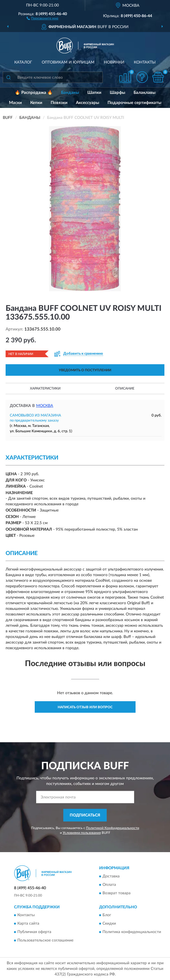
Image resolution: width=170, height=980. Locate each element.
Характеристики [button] (45, 388)
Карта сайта (28, 924)
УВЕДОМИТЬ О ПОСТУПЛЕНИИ (85, 370)
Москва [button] (45, 406)
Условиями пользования (82, 833)
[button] (42, 18)
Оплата (109, 885)
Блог (107, 915)
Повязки (59, 103)
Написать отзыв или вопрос (85, 707)
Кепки (36, 103)
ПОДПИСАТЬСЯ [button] (85, 815)
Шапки (94, 93)
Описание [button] (125, 388)
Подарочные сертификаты (134, 103)
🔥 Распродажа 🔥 (34, 93)
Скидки (109, 924)
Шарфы (117, 93)
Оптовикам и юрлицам (68, 62)
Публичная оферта (34, 932)
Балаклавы (145, 93)
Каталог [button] (23, 62)
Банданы (70, 93)
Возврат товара (117, 893)
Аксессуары (88, 103)
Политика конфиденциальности (132, 932)
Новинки (114, 62)
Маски (15, 103)
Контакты (145, 62)
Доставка (111, 876)
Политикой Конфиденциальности (113, 828)
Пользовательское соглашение (45, 940)
